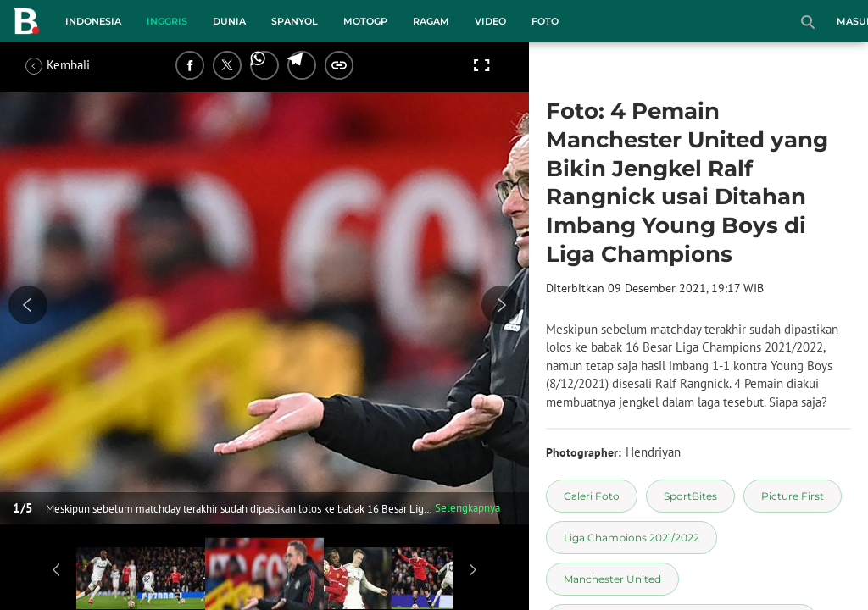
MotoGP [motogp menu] (365, 21)
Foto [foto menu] (545, 21)
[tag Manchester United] (612, 579)
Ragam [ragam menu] (431, 21)
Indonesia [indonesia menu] (93, 21)
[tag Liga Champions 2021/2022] (632, 538)
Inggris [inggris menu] (167, 21)
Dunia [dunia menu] (229, 21)
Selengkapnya (467, 508)
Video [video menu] (490, 21)
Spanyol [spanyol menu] (295, 21)
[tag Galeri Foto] (592, 496)
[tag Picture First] (793, 496)
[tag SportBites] (690, 496)
